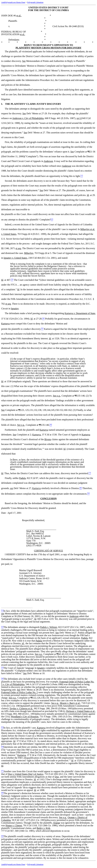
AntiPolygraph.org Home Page (13, 2)
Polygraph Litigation (35, 2)
